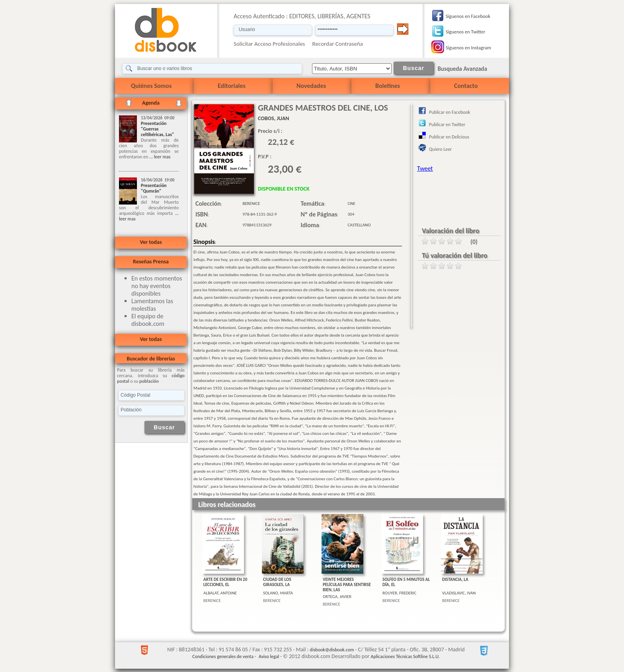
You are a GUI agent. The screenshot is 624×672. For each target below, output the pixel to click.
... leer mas (159, 157)
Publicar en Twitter (447, 125)
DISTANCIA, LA (455, 579)
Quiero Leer (440, 149)
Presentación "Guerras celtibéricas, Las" (157, 129)
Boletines (388, 86)
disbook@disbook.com (332, 650)
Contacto (466, 86)
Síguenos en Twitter (465, 32)
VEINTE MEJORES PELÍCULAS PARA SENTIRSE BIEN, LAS (347, 585)
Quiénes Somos (151, 86)
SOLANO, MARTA (278, 593)
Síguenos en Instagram (468, 48)
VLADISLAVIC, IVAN (459, 593)
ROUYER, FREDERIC (399, 593)
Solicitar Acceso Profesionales (269, 44)
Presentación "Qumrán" (154, 188)
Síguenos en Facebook (468, 16)
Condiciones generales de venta (223, 656)
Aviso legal (269, 656)
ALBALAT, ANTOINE (220, 593)
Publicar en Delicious (449, 137)
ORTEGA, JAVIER (337, 597)
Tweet (425, 168)
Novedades (311, 86)
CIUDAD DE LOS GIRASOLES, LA (277, 582)
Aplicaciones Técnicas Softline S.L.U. (405, 656)
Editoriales (232, 86)
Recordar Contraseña (338, 44)
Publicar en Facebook (449, 112)
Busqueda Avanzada (462, 69)
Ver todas (151, 242)
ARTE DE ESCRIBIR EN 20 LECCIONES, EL (225, 582)
